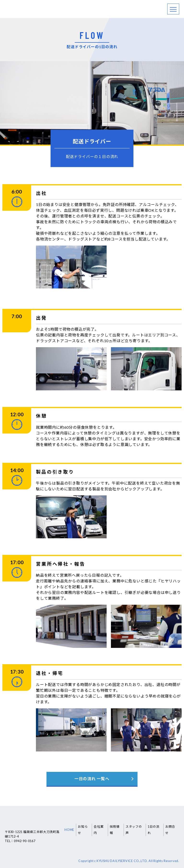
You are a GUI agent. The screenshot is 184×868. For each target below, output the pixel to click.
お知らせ (83, 830)
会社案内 (99, 830)
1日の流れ (153, 830)
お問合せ (170, 830)
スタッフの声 (134, 830)
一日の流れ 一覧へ (92, 779)
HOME (69, 830)
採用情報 (115, 830)
